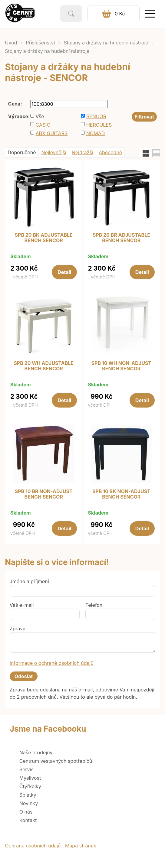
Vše (40, 116)
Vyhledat (71, 14)
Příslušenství (40, 43)
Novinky (29, 803)
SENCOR (96, 116)
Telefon (94, 605)
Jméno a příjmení (29, 581)
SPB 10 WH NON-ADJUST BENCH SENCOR (121, 366)
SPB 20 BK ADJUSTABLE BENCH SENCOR (44, 238)
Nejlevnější (54, 152)
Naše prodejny (36, 753)
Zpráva (18, 629)
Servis (26, 769)
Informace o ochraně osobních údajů (52, 663)
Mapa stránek (81, 846)
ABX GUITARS (52, 133)
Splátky (28, 795)
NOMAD (96, 133)
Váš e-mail (22, 605)
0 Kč (120, 14)
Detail (64, 272)
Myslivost (30, 778)
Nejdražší (82, 152)
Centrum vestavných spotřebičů (56, 761)
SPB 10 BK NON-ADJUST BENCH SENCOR (121, 494)
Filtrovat (144, 117)
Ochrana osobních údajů (33, 846)
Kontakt (28, 820)
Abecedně (110, 152)
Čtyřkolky (30, 786)
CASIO (43, 125)
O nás (26, 812)
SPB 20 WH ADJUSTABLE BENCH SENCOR (44, 366)
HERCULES (99, 125)
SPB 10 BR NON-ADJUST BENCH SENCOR (44, 494)
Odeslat (24, 676)
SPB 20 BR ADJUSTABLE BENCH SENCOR (121, 238)
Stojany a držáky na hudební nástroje (106, 43)
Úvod (11, 43)
